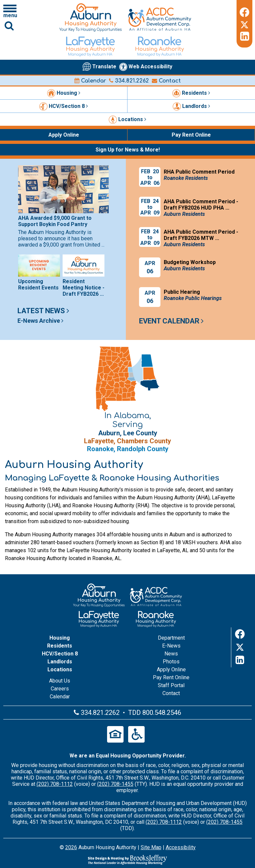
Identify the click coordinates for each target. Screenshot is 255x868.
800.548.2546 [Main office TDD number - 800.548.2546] (162, 713)
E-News (171, 646)
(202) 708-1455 (115, 784)
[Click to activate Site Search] (9, 26)
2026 (71, 847)
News (171, 654)
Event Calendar (171, 321)
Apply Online (171, 669)
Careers (60, 689)
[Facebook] (244, 11)
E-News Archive (40, 321)
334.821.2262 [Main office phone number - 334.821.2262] (129, 81)
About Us (60, 681)
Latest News (43, 311)
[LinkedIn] (244, 36)
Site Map (151, 847)
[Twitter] (244, 24)
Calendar (90, 81)
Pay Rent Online (171, 677)
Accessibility (181, 847)
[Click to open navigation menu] (10, 11)
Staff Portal (171, 685)
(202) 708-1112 (55, 784)
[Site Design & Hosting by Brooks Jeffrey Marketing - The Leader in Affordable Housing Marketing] (127, 860)
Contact (166, 81)
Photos (171, 662)
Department (171, 638)
